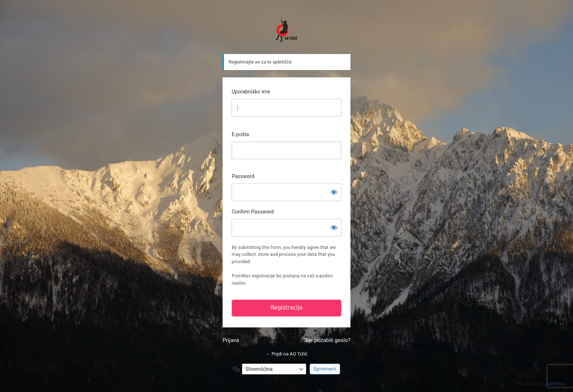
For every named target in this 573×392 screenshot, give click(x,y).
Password (243, 176)
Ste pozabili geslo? (328, 340)
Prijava (231, 340)
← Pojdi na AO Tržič (287, 354)
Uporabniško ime (251, 92)
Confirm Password (253, 212)
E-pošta (240, 134)
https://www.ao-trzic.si (286, 30)
